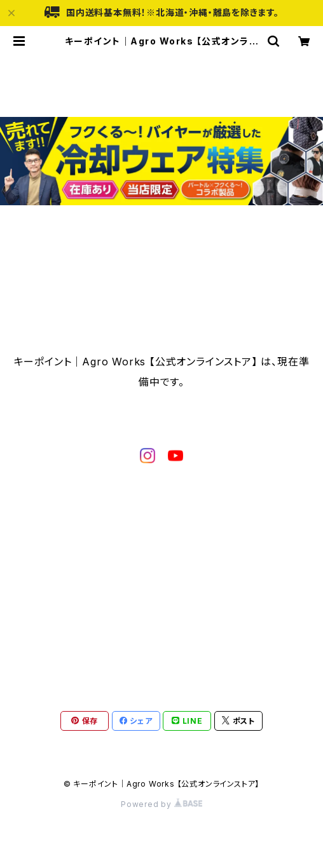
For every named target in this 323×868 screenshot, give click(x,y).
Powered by (161, 804)
